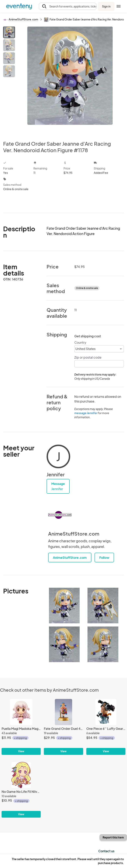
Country (80, 342)
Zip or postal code (88, 357)
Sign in (106, 6)
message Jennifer (86, 413)
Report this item (113, 837)
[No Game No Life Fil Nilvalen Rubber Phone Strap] (21, 790)
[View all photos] (70, 80)
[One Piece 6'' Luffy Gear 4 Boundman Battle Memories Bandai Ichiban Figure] (106, 727)
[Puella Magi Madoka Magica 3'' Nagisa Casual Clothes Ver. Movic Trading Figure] (21, 727)
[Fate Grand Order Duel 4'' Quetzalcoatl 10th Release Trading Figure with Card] (63, 727)
